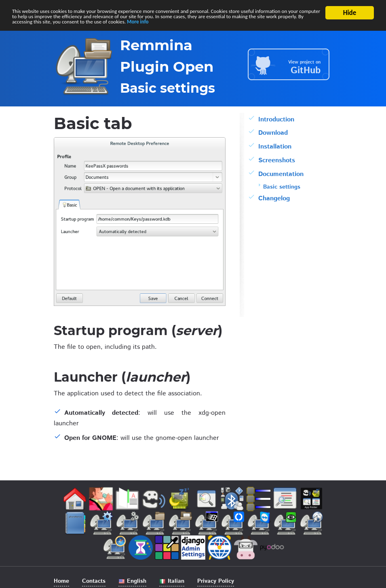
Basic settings (282, 188)
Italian (172, 581)
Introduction (276, 121)
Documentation (281, 175)
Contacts (94, 581)
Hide (350, 13)
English (132, 581)
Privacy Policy (216, 581)
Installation (275, 148)
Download (273, 135)
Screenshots (277, 162)
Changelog (274, 200)
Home (61, 581)
